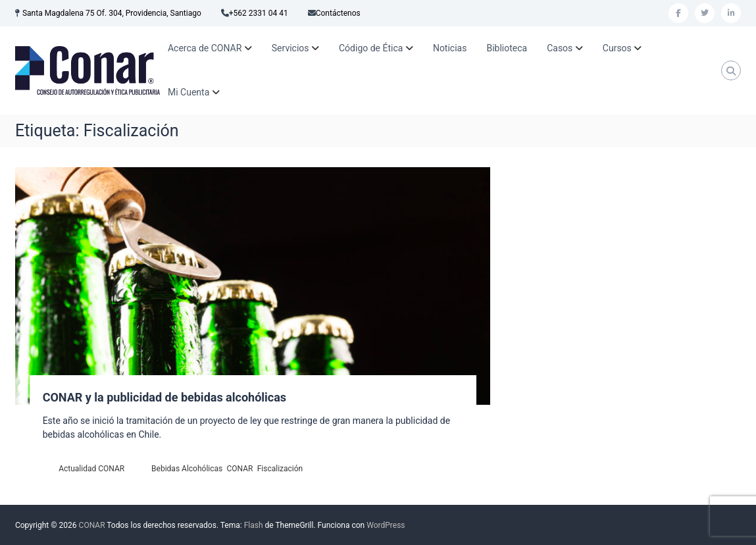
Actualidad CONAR (91, 469)
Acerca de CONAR (205, 48)
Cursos (617, 48)
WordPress (386, 525)
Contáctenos (338, 13)
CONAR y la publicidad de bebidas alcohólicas (164, 397)
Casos (560, 48)
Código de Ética (371, 48)
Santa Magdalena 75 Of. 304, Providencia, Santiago (112, 13)
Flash (254, 525)
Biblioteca (507, 48)
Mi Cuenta (189, 92)
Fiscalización (280, 469)
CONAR (239, 469)
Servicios (290, 48)
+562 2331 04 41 (259, 13)
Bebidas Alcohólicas (187, 469)
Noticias (450, 48)
